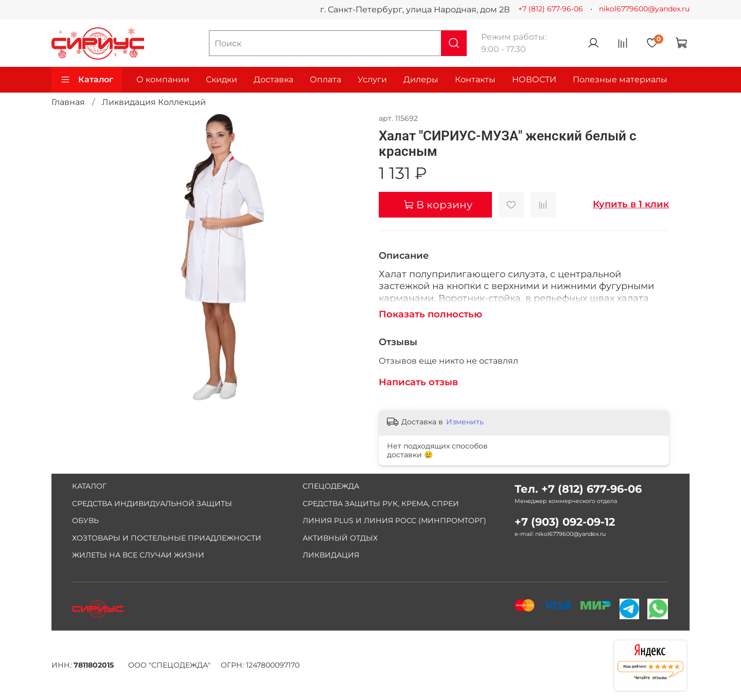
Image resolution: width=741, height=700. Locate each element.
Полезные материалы (620, 79)
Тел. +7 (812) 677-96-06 (578, 489)
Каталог (87, 80)
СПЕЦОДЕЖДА (331, 486)
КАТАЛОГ (89, 486)
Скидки (222, 79)
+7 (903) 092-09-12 (565, 522)
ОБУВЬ (85, 520)
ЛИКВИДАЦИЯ (331, 555)
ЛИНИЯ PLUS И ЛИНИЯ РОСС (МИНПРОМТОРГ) (394, 520)
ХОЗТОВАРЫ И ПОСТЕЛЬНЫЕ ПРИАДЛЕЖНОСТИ (167, 538)
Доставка (274, 79)
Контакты (475, 79)
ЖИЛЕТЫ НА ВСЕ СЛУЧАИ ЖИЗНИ (138, 555)
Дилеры (421, 79)
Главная (68, 102)
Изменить (465, 422)
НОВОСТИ (534, 79)
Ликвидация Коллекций (154, 102)
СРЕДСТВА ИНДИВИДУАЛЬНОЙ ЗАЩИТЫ (152, 504)
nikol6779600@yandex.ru (644, 9)
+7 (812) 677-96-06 (551, 9)
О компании (163, 79)
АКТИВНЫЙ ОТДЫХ (340, 538)
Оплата (325, 79)
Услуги (372, 79)
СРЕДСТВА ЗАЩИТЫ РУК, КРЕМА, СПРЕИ (381, 504)
